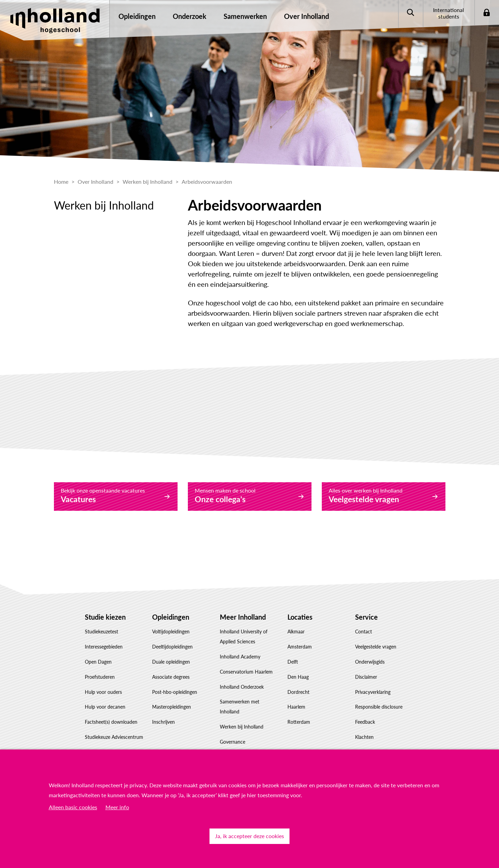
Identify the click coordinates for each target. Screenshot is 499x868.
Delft (293, 662)
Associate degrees (171, 677)
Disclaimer (366, 677)
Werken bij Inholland (242, 727)
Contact (364, 632)
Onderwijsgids (370, 662)
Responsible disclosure (379, 707)
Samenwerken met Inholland (240, 707)
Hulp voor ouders (103, 692)
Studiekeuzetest (101, 632)
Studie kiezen (105, 617)
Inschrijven (163, 722)
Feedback (365, 722)
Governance (233, 742)
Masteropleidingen (172, 707)
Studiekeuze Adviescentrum (114, 737)
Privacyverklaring (373, 692)
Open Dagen (98, 662)
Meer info (117, 807)
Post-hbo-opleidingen (175, 692)
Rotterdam (299, 722)
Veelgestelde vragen (376, 647)
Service (366, 617)
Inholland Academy (240, 657)
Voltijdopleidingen (171, 632)
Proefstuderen (100, 677)
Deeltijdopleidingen (172, 647)
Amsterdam (300, 647)
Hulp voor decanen (105, 707)
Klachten (364, 737)
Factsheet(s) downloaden (111, 722)
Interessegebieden (104, 647)
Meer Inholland (243, 617)
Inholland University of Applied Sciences (244, 636)
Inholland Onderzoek (242, 687)
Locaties (300, 617)
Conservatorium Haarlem (246, 672)
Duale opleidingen (171, 662)
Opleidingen (171, 617)
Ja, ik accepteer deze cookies (250, 836)
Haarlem (296, 707)
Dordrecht (298, 692)
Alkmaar (296, 632)
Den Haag (298, 677)
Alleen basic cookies (73, 807)
